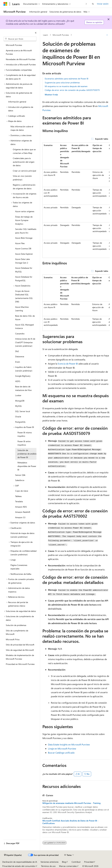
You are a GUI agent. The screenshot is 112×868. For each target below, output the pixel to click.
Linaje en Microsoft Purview (62, 749)
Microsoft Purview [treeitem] (14, 45)
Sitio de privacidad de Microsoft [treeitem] (20, 645)
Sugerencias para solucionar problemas (62, 82)
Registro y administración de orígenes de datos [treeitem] (24, 187)
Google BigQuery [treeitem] (23, 376)
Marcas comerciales (68, 866)
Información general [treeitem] (17, 102)
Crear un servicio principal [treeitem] (24, 171)
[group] (76, 200)
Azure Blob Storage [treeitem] (24, 238)
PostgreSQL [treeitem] (20, 422)
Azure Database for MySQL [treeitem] (24, 270)
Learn (45, 35)
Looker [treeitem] (18, 395)
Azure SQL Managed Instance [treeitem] (24, 326)
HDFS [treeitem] (18, 381)
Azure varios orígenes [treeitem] (25, 211)
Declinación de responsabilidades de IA (20, 862)
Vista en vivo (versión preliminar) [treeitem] (22, 178)
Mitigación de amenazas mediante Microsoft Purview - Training (71, 803)
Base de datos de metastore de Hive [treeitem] (23, 388)
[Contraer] (36, 33)
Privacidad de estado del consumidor (19, 866)
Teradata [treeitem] (19, 501)
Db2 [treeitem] (17, 351)
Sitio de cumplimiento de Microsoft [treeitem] (17, 632)
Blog (64, 862)
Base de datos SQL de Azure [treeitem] (25, 318)
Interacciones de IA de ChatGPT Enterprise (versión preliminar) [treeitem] (25, 342)
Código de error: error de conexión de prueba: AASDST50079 (72, 90)
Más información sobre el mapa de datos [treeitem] (22, 128)
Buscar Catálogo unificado (61, 753)
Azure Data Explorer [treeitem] (24, 254)
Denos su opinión (94, 22)
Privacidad (89, 862)
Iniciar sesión (103, 4)
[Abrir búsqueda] (93, 4)
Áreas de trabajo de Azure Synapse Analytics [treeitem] (24, 220)
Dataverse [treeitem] (20, 356)
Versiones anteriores (50, 862)
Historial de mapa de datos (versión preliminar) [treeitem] (22, 535)
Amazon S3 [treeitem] (20, 517)
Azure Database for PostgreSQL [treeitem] (24, 279)
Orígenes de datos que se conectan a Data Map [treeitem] (24, 151)
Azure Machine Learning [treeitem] (22, 309)
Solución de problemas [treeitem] (16, 625)
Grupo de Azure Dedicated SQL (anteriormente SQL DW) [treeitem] (24, 296)
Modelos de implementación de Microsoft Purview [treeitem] (20, 657)
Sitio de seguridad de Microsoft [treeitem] (20, 650)
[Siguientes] (86, 4)
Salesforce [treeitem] (20, 480)
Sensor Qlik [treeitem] (20, 475)
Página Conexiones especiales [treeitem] (19, 567)
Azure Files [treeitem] (20, 243)
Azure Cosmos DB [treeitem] (23, 248)
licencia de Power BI (68, 364)
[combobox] (20, 39)
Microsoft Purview (61, 35)
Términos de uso (48, 866)
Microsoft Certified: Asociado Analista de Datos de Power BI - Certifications (70, 822)
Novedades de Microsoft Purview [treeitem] (21, 59)
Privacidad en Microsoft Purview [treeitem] (20, 664)
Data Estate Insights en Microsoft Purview (69, 744)
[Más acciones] (107, 35)
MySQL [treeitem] (19, 406)
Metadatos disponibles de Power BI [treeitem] (27, 466)
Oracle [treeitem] (18, 417)
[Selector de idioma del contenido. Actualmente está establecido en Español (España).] (13, 855)
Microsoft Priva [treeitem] (13, 639)
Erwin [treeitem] (18, 362)
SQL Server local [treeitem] (23, 411)
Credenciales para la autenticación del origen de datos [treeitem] (24, 162)
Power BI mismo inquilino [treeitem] (25, 434)
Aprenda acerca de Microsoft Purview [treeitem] (19, 52)
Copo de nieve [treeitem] (22, 491)
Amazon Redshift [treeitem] (23, 512)
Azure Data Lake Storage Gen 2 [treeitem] (22, 261)
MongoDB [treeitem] (20, 401)
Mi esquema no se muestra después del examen (66, 86)
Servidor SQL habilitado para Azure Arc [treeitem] (26, 231)
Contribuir (76, 862)
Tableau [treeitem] (18, 496)
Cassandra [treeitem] (20, 334)
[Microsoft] (5, 4)
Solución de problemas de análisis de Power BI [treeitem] (27, 454)
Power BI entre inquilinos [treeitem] (24, 443)
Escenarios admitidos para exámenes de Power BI (67, 79)
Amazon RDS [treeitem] (21, 507)
